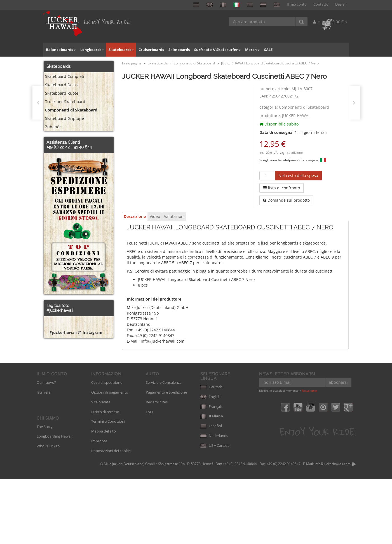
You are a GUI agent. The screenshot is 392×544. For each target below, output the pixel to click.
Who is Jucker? (49, 511)
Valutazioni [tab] (174, 216)
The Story (45, 491)
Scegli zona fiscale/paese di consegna (289, 160)
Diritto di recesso (105, 476)
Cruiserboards (151, 50)
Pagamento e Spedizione (166, 457)
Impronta (99, 506)
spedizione (295, 153)
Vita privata (101, 466)
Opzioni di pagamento (110, 457)
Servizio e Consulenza (164, 447)
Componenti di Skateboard (304, 107)
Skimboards (179, 50)
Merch (252, 50)
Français (211, 471)
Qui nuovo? (46, 447)
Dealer (341, 4)
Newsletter (309, 455)
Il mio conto (297, 4)
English (210, 461)
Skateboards (121, 50)
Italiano (212, 481)
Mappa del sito (104, 496)
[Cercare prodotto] (262, 22)
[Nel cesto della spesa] (298, 176)
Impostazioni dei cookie (111, 515)
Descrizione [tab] (135, 216)
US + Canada (215, 510)
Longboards (92, 50)
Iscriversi (44, 457)
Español (211, 490)
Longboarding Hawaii (54, 501)
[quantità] (267, 176)
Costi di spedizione (107, 447)
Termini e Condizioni (108, 486)
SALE (268, 50)
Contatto (321, 4)
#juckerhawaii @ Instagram (76, 416)
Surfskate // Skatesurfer (217, 50)
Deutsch (211, 451)
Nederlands (214, 500)
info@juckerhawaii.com (333, 528)
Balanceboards (61, 50)
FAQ (149, 476)
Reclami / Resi (157, 466)
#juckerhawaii (60, 310)
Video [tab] (155, 216)
